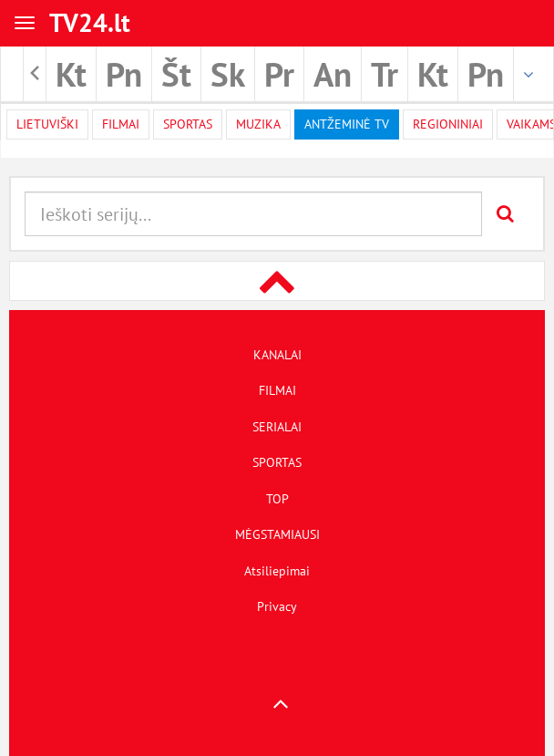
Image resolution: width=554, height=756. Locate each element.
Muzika (258, 124)
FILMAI (277, 390)
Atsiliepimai (277, 571)
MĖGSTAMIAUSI (277, 534)
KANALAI (277, 355)
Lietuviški (47, 124)
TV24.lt (90, 22)
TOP (277, 499)
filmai (121, 124)
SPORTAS (277, 462)
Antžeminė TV (347, 124)
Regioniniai (448, 124)
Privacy (277, 606)
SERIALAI (277, 427)
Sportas (188, 124)
